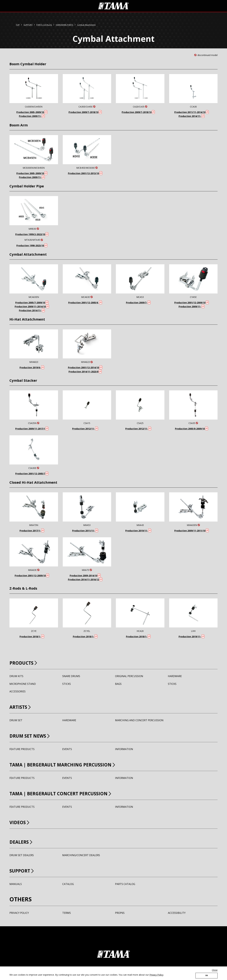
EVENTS (67, 749)
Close (215, 968)
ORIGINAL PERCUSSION (129, 676)
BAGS (118, 684)
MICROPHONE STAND (23, 684)
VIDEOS (20, 822)
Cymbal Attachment (86, 25)
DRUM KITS (16, 676)
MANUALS (16, 884)
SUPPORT (28, 25)
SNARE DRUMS (71, 676)
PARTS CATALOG (44, 25)
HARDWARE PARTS (65, 25)
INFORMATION (124, 749)
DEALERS (22, 842)
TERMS (67, 913)
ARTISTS (21, 707)
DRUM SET (16, 720)
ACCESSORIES (17, 692)
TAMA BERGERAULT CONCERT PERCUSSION (71, 793)
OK (207, 975)
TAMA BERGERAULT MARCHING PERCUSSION (74, 764)
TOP (18, 25)
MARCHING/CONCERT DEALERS (81, 855)
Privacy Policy (156, 973)
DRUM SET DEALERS (22, 855)
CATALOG (68, 884)
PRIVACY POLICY (19, 913)
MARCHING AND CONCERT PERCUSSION (139, 720)
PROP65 (120, 913)
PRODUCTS (25, 663)
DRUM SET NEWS (33, 735)
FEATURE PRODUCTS (22, 749)
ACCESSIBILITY (177, 913)
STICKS (67, 684)
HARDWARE (175, 676)
